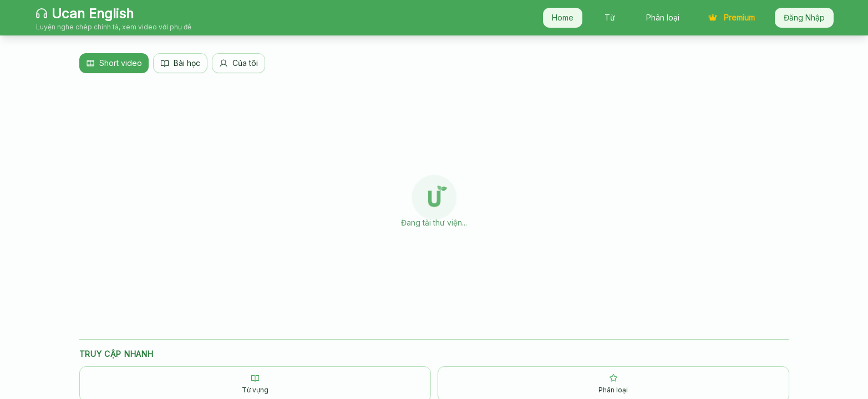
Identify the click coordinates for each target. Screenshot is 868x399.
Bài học (180, 63)
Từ (610, 17)
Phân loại (663, 17)
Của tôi (238, 63)
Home (563, 17)
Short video (114, 63)
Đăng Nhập (804, 17)
